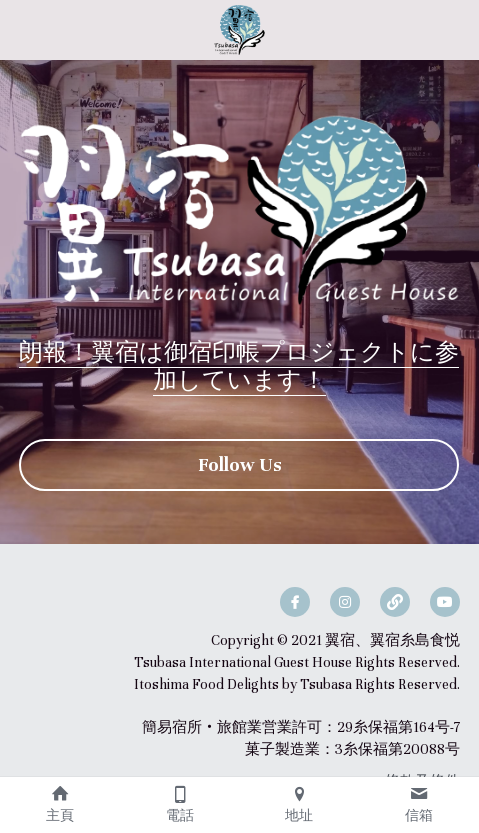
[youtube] (445, 602)
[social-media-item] (395, 602)
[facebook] (295, 602)
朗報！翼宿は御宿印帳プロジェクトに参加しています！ (239, 365)
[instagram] (345, 602)
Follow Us (239, 464)
